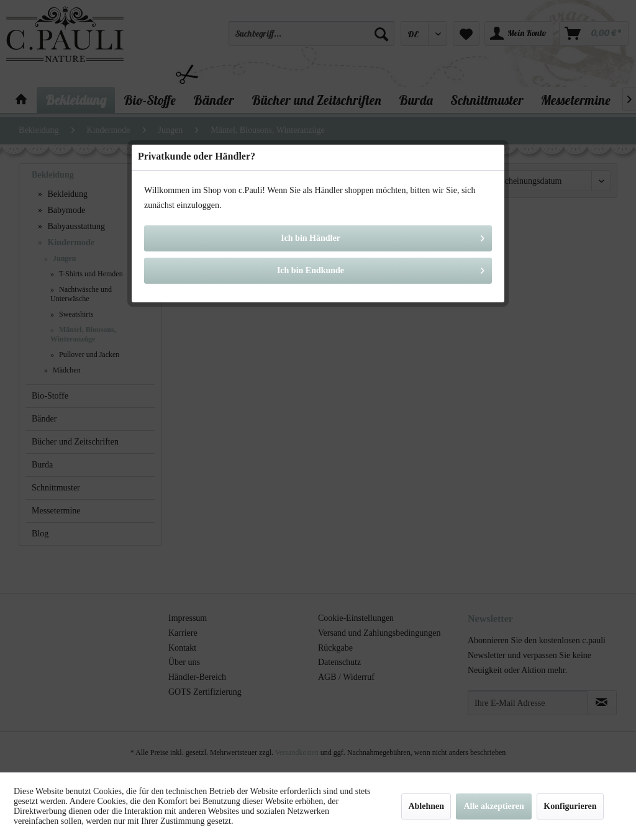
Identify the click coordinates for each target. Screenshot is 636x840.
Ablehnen (426, 806)
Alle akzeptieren (493, 806)
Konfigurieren (570, 806)
